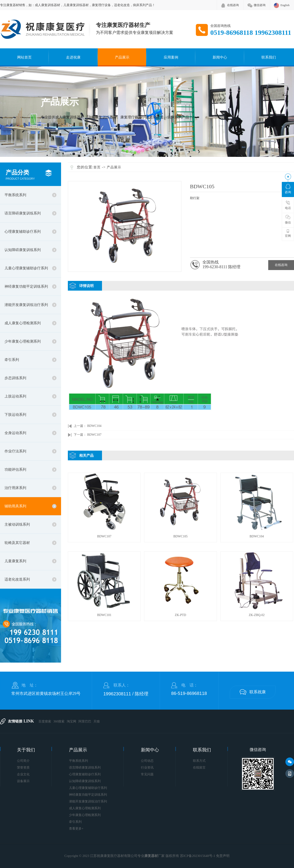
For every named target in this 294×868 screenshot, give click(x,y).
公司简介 (23, 761)
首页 (97, 167)
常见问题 (147, 774)
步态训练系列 (15, 378)
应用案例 (171, 57)
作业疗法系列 (15, 451)
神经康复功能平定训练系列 (26, 286)
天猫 (97, 721)
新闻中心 (220, 57)
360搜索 (59, 721)
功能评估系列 (15, 469)
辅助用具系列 (15, 506)
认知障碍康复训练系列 (23, 250)
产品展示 (122, 57)
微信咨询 (260, 5)
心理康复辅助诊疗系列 (23, 232)
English (285, 5)
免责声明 (223, 856)
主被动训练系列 (17, 524)
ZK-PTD (180, 615)
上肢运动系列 (15, 396)
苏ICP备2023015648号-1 (198, 856)
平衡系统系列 (15, 195)
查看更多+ (76, 829)
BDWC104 (94, 426)
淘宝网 (71, 721)
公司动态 (147, 761)
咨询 (288, 189)
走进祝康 (73, 57)
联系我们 (269, 57)
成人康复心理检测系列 (23, 323)
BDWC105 (181, 536)
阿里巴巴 (85, 721)
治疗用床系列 (15, 488)
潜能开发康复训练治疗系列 (26, 305)
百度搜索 (45, 721)
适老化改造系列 (17, 579)
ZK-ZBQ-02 (257, 615)
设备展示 (23, 781)
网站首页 (24, 57)
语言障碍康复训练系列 (23, 213)
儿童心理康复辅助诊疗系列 (26, 268)
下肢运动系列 (15, 415)
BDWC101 (104, 615)
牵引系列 (12, 360)
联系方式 (199, 761)
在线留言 (199, 768)
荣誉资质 (23, 768)
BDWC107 (94, 435)
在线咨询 (233, 5)
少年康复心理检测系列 (23, 341)
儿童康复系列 (15, 561)
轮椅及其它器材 (17, 543)
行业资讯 (147, 768)
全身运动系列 (15, 433)
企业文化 (23, 774)
